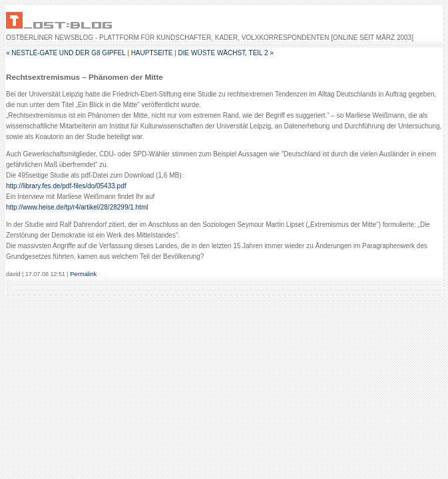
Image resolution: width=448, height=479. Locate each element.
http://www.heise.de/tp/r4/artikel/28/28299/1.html (77, 207)
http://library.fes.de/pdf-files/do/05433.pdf (66, 186)
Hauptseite (152, 53)
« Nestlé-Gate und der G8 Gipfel (66, 53)
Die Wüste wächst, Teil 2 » (226, 53)
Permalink (83, 274)
